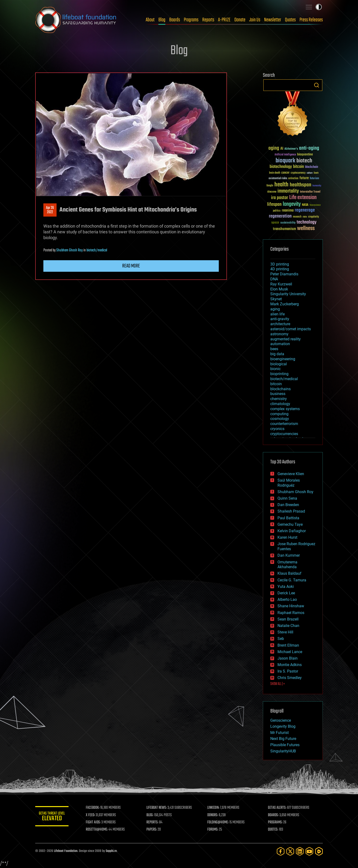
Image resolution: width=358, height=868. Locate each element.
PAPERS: (152, 830)
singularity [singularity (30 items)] (314, 217)
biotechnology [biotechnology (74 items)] (281, 167)
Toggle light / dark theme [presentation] (319, 7)
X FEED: (91, 815)
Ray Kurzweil (281, 284)
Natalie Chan (288, 626)
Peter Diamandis (284, 274)
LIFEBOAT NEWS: (157, 808)
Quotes (290, 20)
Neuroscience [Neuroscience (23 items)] (315, 205)
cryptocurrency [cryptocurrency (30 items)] (298, 173)
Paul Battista (288, 518)
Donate (240, 20)
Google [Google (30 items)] (270, 186)
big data (277, 354)
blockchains (280, 389)
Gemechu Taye (290, 524)
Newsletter (273, 20)
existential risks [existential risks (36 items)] (278, 179)
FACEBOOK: (93, 808)
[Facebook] (281, 851)
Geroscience (281, 720)
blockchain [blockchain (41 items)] (312, 167)
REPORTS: (153, 822)
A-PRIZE (224, 20)
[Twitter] (290, 851)
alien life (277, 314)
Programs (191, 20)
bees (274, 349)
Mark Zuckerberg (285, 304)
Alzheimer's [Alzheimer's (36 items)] (291, 149)
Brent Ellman (288, 645)
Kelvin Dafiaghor (292, 531)
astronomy (279, 334)
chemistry (279, 399)
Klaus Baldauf (289, 573)
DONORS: (213, 815)
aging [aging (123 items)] (274, 148)
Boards (175, 20)
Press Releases (311, 20)
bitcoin (276, 384)
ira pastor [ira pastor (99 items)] (280, 198)
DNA (274, 279)
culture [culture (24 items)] (310, 173)
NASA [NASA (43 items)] (305, 205)
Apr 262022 (50, 210)
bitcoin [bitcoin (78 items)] (298, 167)
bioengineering (283, 359)
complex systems (285, 409)
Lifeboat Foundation (66, 851)
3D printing (280, 264)
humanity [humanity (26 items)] (317, 186)
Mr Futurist (280, 733)
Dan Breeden (288, 505)
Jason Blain (288, 658)
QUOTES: (273, 830)
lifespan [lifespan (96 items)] (274, 204)
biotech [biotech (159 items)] (304, 161)
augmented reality (286, 339)
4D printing (280, 269)
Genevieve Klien (291, 474)
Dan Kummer (289, 555)
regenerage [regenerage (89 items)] (305, 210)
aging (275, 309)
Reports (208, 20)
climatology (280, 404)
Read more (131, 266)
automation (280, 344)
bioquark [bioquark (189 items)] (285, 161)
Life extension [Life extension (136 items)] (303, 198)
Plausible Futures (285, 745)
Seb (281, 639)
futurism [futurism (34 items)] (314, 179)
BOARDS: (274, 815)
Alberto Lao (287, 599)
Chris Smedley (290, 678)
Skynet (276, 299)
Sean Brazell (288, 619)
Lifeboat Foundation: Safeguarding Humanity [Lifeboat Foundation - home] (76, 20)
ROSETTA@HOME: (97, 830)
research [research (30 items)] (297, 217)
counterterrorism (284, 424)
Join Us (255, 20)
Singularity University (288, 294)
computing (279, 414)
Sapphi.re (111, 851)
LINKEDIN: (214, 808)
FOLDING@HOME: (218, 822)
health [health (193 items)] (281, 185)
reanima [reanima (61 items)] (288, 210)
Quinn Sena (287, 498)
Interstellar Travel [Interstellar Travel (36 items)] (310, 192)
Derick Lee (286, 593)
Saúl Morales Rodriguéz (289, 483)
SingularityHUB (283, 751)
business (278, 394)
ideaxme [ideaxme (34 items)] (272, 192)
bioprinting (279, 374)
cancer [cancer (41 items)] (285, 173)
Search (317, 85)
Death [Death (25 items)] (316, 173)
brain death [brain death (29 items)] (275, 173)
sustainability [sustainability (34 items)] (288, 223)
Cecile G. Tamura (292, 580)
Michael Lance (290, 652)
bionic (275, 369)
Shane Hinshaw (291, 606)
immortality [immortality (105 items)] (288, 191)
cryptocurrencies (284, 434)
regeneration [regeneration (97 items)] (280, 216)
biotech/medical (97, 250)
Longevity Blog (283, 726)
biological (279, 364)
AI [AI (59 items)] (282, 149)
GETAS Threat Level (52, 817)
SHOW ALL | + (278, 684)
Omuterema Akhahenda (287, 565)
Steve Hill (285, 632)
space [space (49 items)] (275, 222)
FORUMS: (213, 830)
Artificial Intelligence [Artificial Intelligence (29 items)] (285, 155)
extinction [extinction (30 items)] (293, 179)
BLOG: (150, 815)
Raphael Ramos (291, 613)
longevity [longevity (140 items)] (292, 204)
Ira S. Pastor (288, 671)
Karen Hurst (287, 537)
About (150, 20)
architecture (280, 324)
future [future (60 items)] (304, 178)
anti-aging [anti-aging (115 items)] (309, 148)
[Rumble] (319, 851)
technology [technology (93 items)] (307, 222)
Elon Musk (279, 289)
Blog (162, 20)
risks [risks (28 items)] (305, 217)
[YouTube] (309, 851)
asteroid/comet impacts (291, 329)
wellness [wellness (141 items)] (306, 229)
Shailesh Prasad (291, 511)
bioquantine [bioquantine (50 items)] (305, 154)
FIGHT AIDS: (93, 822)
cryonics (277, 429)
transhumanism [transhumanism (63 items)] (284, 229)
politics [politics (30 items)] (277, 211)
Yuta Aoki (286, 587)
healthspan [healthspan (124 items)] (300, 185)
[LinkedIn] (300, 851)
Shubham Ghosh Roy (69, 250)
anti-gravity (280, 319)
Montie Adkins (290, 665)
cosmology (280, 419)
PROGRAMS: (275, 822)
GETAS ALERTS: (277, 808)
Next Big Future (283, 739)
